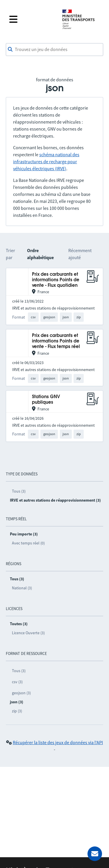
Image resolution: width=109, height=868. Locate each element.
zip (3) (17, 711)
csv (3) (17, 682)
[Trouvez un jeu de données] (54, 50)
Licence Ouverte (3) (28, 633)
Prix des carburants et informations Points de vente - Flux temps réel (56, 341)
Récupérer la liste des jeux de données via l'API (58, 742)
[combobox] (54, 50)
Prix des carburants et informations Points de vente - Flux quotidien (56, 280)
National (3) (22, 588)
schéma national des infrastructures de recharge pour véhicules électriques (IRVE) (46, 161)
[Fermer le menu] (32, 19)
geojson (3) (21, 693)
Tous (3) (19, 491)
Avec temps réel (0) (28, 543)
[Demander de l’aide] (95, 854)
